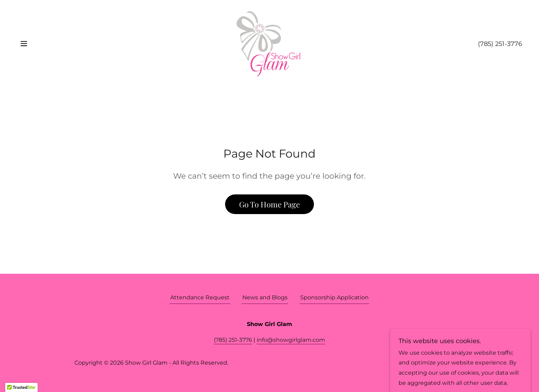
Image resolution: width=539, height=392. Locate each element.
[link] (269, 43)
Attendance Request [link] (200, 297)
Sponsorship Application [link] (334, 297)
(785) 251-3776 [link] (500, 44)
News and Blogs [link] (265, 297)
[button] (24, 44)
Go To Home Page (269, 204)
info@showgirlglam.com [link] (291, 340)
